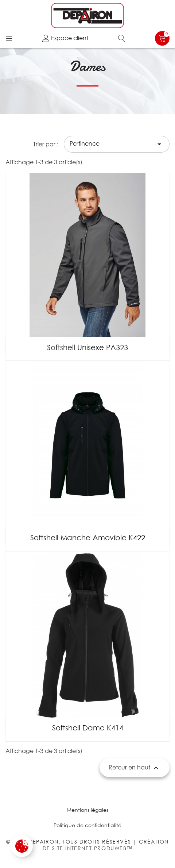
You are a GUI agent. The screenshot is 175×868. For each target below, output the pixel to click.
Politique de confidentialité (87, 825)
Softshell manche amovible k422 (88, 537)
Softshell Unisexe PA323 (87, 347)
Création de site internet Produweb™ (106, 845)
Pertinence (117, 144)
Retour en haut (135, 768)
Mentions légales (87, 810)
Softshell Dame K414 (88, 728)
